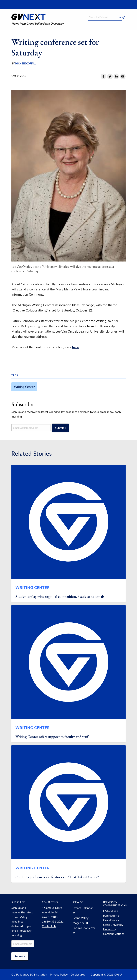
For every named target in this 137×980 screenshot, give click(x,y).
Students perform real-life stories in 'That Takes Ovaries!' (57, 877)
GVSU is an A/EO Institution (29, 974)
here (75, 347)
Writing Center (24, 387)
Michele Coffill (25, 64)
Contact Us (49, 926)
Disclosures (78, 974)
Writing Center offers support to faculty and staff (52, 737)
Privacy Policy (59, 974)
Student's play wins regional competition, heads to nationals (60, 597)
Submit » (60, 428)
